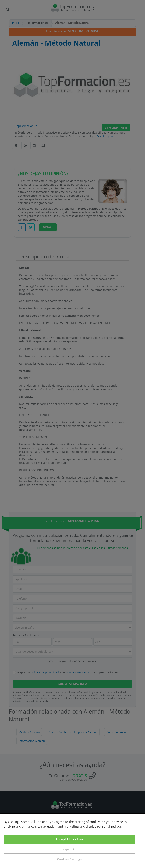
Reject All (69, 849)
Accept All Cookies (69, 839)
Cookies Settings (69, 859)
